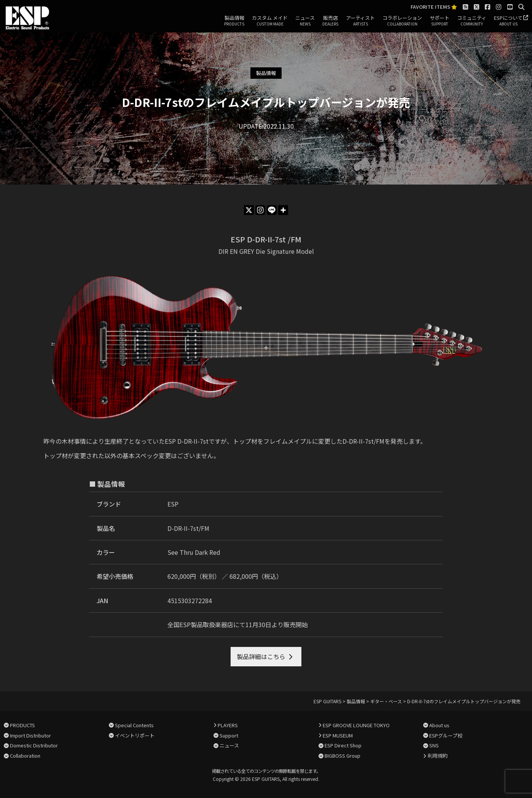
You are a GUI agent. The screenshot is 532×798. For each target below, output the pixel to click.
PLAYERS (228, 725)
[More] (283, 210)
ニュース (305, 21)
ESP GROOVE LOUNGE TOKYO (356, 725)
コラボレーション (402, 21)
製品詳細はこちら (261, 656)
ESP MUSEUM (338, 735)
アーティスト (360, 21)
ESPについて (508, 21)
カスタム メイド (270, 21)
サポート (440, 21)
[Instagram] (260, 210)
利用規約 (438, 756)
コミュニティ (472, 21)
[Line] (272, 210)
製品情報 (234, 21)
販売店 (330, 21)
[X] (249, 210)
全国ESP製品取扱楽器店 (200, 624)
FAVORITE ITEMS (434, 7)
